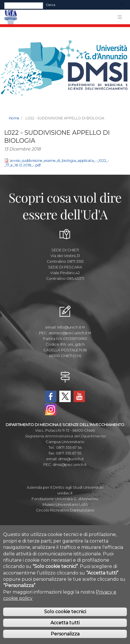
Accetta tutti (65, 628)
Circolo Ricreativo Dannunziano (65, 510)
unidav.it (65, 493)
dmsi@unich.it (71, 459)
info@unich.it (71, 327)
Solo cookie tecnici (65, 618)
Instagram (51, 409)
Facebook (51, 396)
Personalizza (65, 640)
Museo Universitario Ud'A (65, 504)
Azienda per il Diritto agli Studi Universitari (65, 487)
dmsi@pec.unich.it (70, 464)
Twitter (65, 396)
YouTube (79, 396)
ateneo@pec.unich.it (70, 333)
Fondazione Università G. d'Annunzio (65, 499)
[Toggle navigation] (121, 5)
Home (14, 118)
